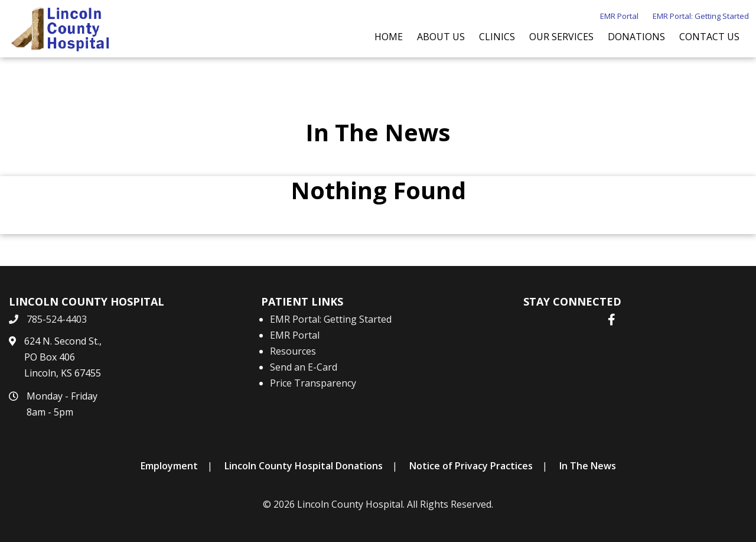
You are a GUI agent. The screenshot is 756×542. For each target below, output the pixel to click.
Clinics (497, 37)
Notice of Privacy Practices (471, 466)
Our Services (561, 37)
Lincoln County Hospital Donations (304, 466)
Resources (293, 351)
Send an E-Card (304, 367)
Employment (169, 466)
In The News (588, 466)
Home (389, 37)
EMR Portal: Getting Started (701, 16)
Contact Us (709, 37)
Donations (636, 37)
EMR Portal (619, 16)
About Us (441, 37)
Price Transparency (313, 383)
